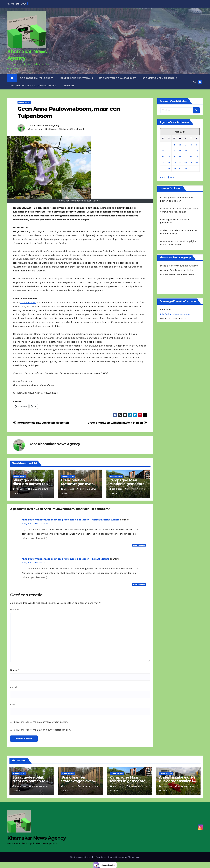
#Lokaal (53, 129)
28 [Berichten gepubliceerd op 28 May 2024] (169, 169)
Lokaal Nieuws (24, 102)
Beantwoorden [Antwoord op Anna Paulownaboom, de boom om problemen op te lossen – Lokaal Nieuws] (139, 584)
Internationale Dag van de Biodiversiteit (41, 423)
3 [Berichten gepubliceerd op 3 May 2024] (186, 145)
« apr (163, 177)
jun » (171, 177)
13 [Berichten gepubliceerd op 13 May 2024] (163, 157)
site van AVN (28, 302)
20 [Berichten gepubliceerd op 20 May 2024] (163, 163)
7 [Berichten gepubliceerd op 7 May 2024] (169, 151)
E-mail (15, 687)
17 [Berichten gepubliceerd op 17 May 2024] (186, 157)
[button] (195, 82)
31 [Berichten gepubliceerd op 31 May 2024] (186, 169)
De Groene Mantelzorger (37, 78)
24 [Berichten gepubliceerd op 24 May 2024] (186, 163)
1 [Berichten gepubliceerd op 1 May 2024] (174, 145)
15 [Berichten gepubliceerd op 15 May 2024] (174, 157)
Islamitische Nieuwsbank (76, 78)
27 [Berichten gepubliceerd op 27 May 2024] (163, 169)
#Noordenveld (77, 129)
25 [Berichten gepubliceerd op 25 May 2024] (191, 163)
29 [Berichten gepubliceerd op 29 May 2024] (174, 169)
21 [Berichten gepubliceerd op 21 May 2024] (169, 163)
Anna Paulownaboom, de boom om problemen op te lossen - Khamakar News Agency (71, 520)
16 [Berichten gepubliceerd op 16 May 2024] (180, 157)
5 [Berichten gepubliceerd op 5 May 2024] (197, 145)
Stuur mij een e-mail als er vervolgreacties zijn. (41, 722)
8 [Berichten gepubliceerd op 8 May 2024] (174, 151)
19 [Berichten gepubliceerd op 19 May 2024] (197, 157)
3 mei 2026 (70, 786)
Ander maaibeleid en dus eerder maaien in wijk (177, 781)
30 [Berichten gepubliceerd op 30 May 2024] (180, 169)
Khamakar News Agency (47, 126)
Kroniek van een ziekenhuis (160, 78)
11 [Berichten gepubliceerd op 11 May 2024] (191, 151)
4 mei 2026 (21, 786)
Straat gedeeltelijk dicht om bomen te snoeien (29, 484)
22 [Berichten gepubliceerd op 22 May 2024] (174, 163)
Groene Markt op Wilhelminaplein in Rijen (117, 423)
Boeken (69, 86)
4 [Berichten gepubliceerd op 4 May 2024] (191, 145)
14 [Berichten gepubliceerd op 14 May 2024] (169, 157)
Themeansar (134, 857)
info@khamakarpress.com (175, 314)
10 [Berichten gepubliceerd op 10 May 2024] (186, 151)
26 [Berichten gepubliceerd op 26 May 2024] (197, 163)
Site (12, 705)
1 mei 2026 (168, 786)
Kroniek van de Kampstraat (118, 78)
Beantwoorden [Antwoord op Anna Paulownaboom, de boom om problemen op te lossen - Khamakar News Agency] (139, 545)
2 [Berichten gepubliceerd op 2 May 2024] (180, 145)
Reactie (15, 610)
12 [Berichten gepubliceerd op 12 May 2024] (197, 151)
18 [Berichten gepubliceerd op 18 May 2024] (191, 157)
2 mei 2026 (119, 786)
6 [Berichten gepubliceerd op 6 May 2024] (163, 151)
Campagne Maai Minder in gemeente (127, 482)
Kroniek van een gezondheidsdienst (34, 86)
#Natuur (63, 129)
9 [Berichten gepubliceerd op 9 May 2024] (180, 151)
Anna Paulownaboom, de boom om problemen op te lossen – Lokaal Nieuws (65, 559)
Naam (15, 670)
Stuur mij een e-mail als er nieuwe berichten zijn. (42, 730)
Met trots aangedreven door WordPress (89, 857)
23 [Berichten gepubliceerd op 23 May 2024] (180, 163)
